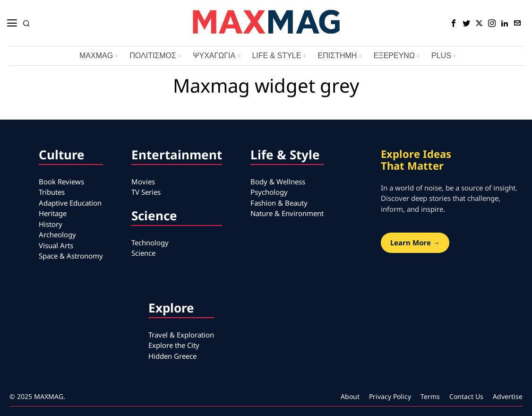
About (350, 396)
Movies (143, 182)
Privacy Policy (390, 396)
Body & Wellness (278, 182)
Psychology (269, 192)
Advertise (508, 396)
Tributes (52, 192)
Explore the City (174, 345)
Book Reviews (61, 182)
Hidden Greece (172, 356)
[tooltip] (454, 23)
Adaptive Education (70, 203)
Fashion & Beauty (279, 203)
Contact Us (466, 396)
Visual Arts (56, 245)
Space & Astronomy (71, 256)
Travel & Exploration (181, 335)
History (51, 224)
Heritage (53, 213)
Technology (150, 243)
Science (143, 253)
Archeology (57, 234)
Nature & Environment (287, 213)
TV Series (146, 192)
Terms (430, 396)
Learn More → (415, 243)
